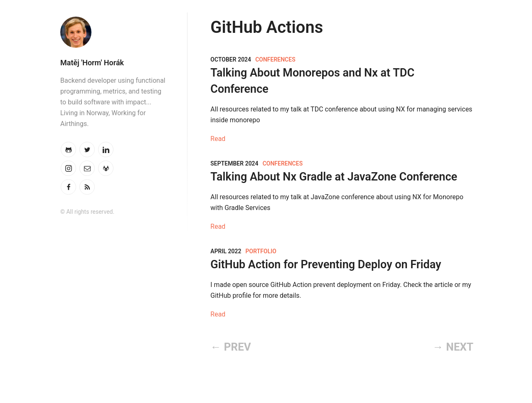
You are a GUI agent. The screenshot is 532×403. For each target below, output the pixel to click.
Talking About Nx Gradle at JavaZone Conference (334, 177)
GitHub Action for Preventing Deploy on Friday (326, 265)
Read (218, 139)
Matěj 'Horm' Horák (92, 63)
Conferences (275, 59)
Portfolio (261, 251)
